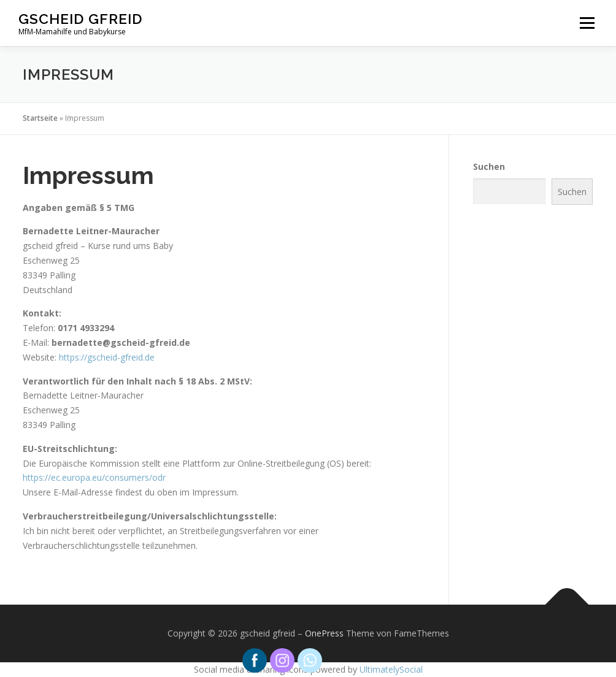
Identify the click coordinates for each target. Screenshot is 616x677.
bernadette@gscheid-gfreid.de (121, 342)
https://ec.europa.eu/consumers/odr (94, 477)
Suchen (489, 166)
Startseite (40, 118)
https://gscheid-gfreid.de (107, 357)
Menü (587, 23)
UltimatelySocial (391, 669)
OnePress (324, 633)
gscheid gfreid (80, 19)
